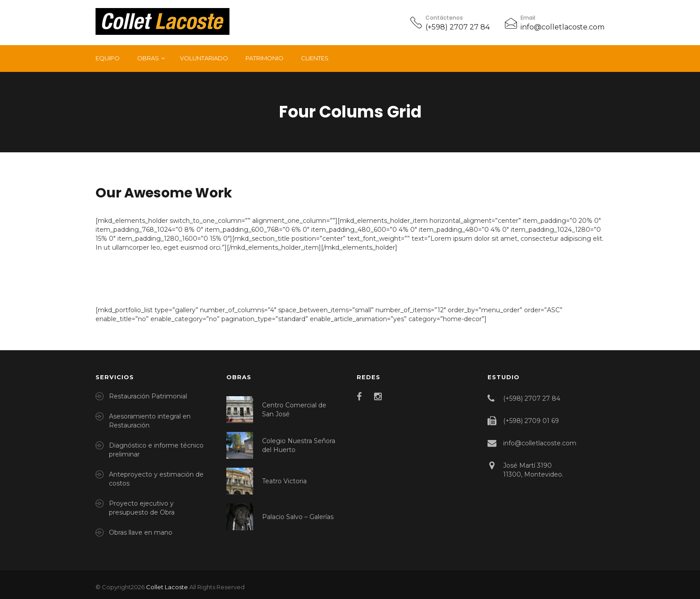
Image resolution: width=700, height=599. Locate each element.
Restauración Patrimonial (148, 396)
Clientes (315, 58)
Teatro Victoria (284, 481)
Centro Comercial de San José (294, 410)
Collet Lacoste (167, 587)
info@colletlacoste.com (562, 27)
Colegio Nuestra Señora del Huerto (299, 445)
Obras (148, 58)
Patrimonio (265, 58)
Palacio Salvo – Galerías (298, 517)
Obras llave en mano (141, 532)
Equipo (108, 58)
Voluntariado (204, 58)
